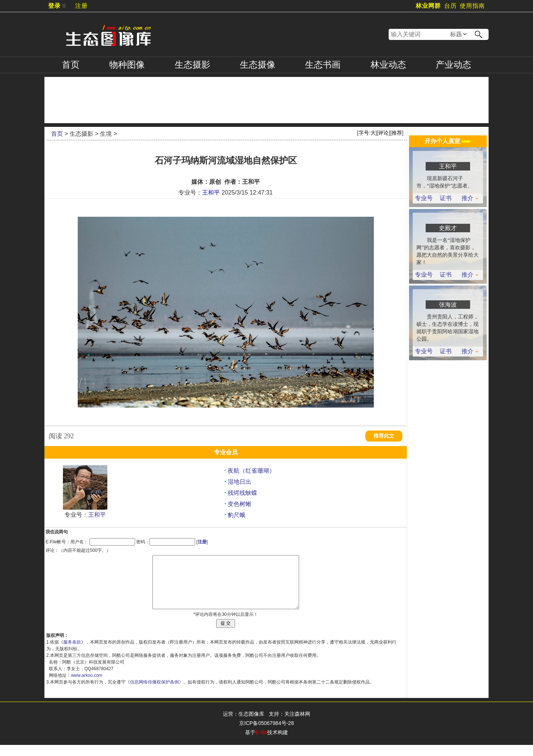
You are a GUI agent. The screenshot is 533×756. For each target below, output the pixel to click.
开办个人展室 (448, 141)
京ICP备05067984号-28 (266, 734)
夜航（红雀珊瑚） (251, 471)
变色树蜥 (239, 504)
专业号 (424, 198)
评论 (383, 133)
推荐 (397, 133)
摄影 (192, 65)
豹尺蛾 (237, 515)
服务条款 (72, 653)
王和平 (211, 193)
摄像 (258, 65)
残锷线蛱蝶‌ (242, 493)
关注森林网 (297, 725)
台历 (450, 6)
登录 (54, 6)
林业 (388, 65)
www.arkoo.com (87, 686)
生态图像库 (251, 725)
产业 (453, 65)
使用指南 (472, 6)
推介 (470, 198)
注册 (81, 6)
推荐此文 (384, 436)
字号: (367, 133)
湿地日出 (239, 482)
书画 (323, 65)
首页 (71, 65)
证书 (446, 198)
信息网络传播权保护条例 (154, 693)
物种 (127, 65)
